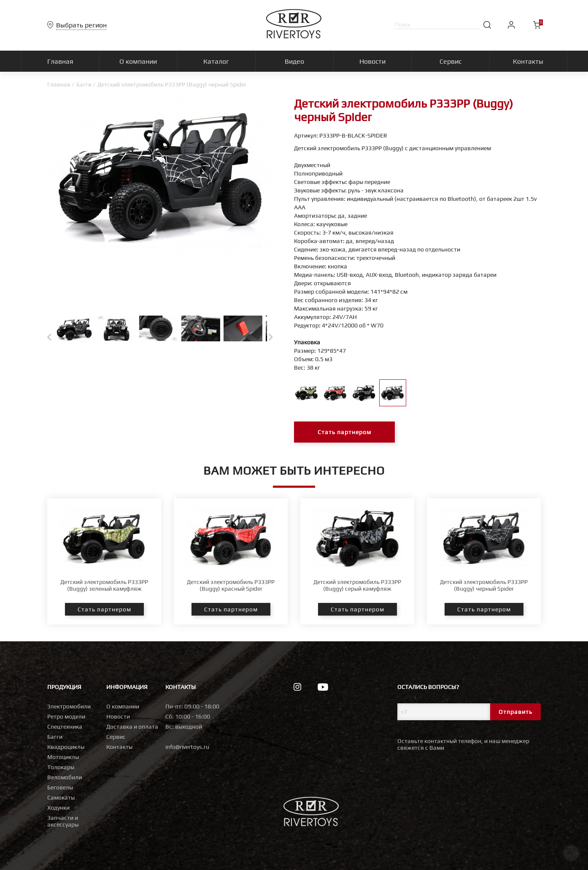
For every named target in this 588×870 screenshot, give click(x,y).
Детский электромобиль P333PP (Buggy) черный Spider (484, 585)
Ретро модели (66, 716)
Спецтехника (65, 727)
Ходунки (58, 808)
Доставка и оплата (132, 727)
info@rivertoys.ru (187, 747)
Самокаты (61, 797)
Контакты (119, 747)
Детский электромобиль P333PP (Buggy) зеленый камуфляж (104, 585)
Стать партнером (344, 432)
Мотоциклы (63, 757)
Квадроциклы (66, 747)
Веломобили (65, 777)
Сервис (116, 737)
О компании (123, 706)
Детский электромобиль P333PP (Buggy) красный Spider (231, 585)
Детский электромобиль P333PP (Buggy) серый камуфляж (357, 585)
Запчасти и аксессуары (63, 821)
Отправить (515, 712)
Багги (84, 84)
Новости (118, 716)
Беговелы (60, 787)
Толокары (61, 767)
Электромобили (69, 706)
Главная (59, 84)
